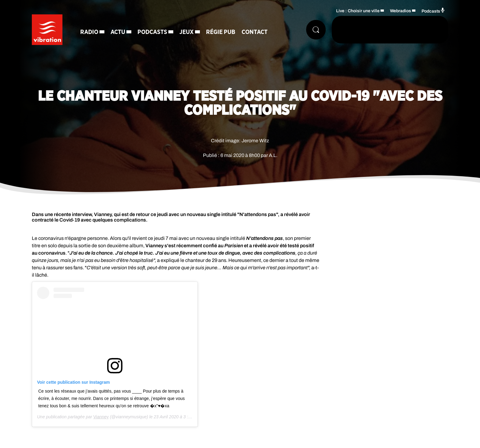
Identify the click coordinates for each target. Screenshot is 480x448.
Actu (118, 32)
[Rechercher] (316, 30)
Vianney (101, 417)
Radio (89, 32)
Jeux (187, 32)
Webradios (401, 11)
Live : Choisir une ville (358, 11)
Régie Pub (221, 32)
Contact (255, 32)
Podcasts (152, 32)
